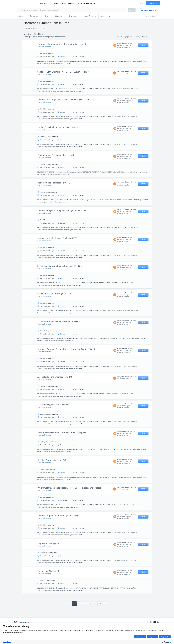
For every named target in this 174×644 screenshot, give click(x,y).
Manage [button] (140, 637)
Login (141, 3)
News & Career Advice (87, 3)
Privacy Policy (7, 642)
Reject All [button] (165, 637)
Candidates (43, 3)
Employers (55, 3)
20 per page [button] (126, 37)
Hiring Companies (69, 3)
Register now (153, 3)
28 (100, 604)
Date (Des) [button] (145, 37)
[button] (35, 16)
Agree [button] (152, 637)
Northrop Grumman (44, 47)
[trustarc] (168, 642)
